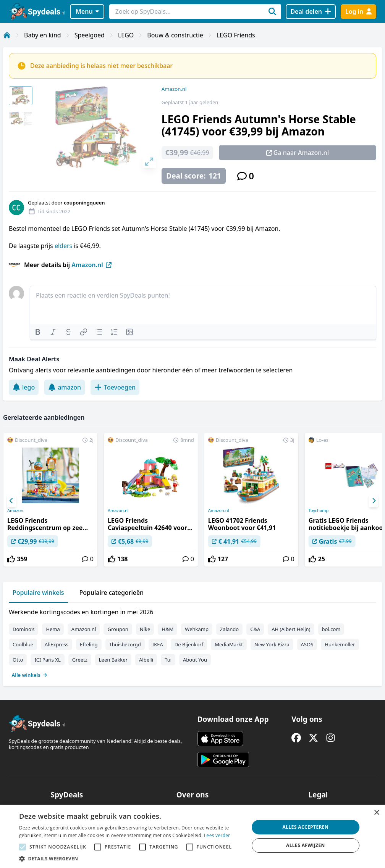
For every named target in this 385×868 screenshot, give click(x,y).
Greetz (80, 660)
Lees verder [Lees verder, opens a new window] (217, 835)
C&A (255, 629)
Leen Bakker (113, 660)
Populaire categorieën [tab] (112, 593)
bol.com (331, 629)
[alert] (192, 836)
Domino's (23, 629)
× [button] (376, 813)
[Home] (7, 35)
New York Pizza (272, 644)
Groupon (118, 629)
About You (195, 660)
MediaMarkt (229, 644)
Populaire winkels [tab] (38, 593)
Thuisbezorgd (125, 644)
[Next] (374, 501)
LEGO (126, 35)
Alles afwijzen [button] (306, 845)
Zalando (229, 629)
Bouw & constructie (175, 35)
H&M (167, 629)
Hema (53, 629)
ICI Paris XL (47, 660)
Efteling (89, 644)
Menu (87, 11)
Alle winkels (30, 675)
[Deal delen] (311, 12)
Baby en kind (43, 35)
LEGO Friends (236, 35)
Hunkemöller (340, 644)
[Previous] (11, 501)
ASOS (307, 644)
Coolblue (23, 644)
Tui (168, 660)
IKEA (158, 644)
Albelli (146, 660)
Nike (145, 629)
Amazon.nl (174, 89)
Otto (18, 660)
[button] (131, 858)
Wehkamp (197, 629)
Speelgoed (90, 35)
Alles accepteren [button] (306, 827)
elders (64, 246)
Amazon (15, 510)
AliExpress (57, 644)
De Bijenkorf (189, 644)
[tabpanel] (192, 642)
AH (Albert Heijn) (291, 629)
